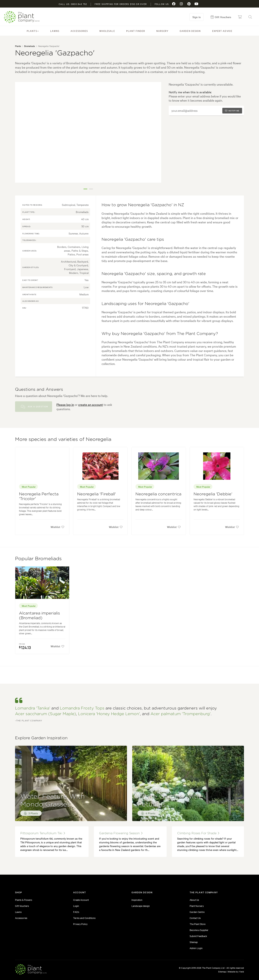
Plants (32, 31)
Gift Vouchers (22, 906)
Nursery (162, 31)
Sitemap (194, 942)
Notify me (232, 111)
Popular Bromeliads (38, 559)
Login (76, 906)
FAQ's (76, 912)
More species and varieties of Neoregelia (63, 439)
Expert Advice (222, 31)
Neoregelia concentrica (158, 494)
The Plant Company (22, 17)
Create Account (81, 900)
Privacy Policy (80, 924)
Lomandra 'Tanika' (33, 708)
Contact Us (195, 918)
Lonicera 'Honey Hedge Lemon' (109, 714)
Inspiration (137, 900)
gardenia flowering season (121, 833)
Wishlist (57, 527)
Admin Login (196, 948)
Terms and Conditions (84, 918)
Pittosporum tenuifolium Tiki (43, 833)
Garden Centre (197, 912)
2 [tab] (91, 189)
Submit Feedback (198, 936)
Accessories (79, 31)
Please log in (65, 404)
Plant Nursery (197, 906)
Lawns (55, 31)
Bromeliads (30, 46)
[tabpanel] (88, 132)
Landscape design (141, 906)
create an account (91, 404)
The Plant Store (197, 924)
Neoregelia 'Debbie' (213, 494)
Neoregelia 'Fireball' (96, 494)
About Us (194, 900)
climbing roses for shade (198, 833)
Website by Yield (236, 972)
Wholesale (107, 31)
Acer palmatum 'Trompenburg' (181, 714)
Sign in (197, 17)
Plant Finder (136, 31)
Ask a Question (34, 407)
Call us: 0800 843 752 (73, 4)
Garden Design (190, 31)
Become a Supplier (199, 930)
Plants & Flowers (24, 900)
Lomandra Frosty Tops (82, 708)
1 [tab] (85, 189)
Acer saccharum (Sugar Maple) (46, 714)
